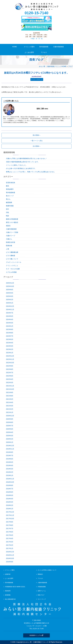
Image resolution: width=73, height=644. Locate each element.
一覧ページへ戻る (36, 141)
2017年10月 (10, 519)
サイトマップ (42, 599)
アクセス (40, 578)
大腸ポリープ (11, 236)
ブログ (70, 66)
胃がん (8, 199)
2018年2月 (10, 505)
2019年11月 (10, 449)
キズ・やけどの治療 (13, 269)
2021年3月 (10, 406)
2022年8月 (10, 369)
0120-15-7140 (36, 13)
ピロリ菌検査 (11, 256)
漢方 (8, 209)
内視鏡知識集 (42, 587)
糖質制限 (9, 202)
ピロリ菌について (12, 259)
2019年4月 (10, 466)
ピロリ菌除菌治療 (12, 252)
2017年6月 (10, 532)
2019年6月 (10, 459)
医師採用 (8, 591)
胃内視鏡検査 (11, 193)
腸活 (8, 186)
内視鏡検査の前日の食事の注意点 (15, 587)
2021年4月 (10, 402)
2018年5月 (10, 495)
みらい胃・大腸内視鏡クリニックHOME (53, 66)
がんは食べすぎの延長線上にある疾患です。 (21, 168)
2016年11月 (10, 555)
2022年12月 (10, 356)
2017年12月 (10, 512)
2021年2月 (10, 409)
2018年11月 (10, 479)
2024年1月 (10, 326)
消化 (8, 212)
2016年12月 (10, 552)
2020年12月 (10, 416)
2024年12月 (10, 306)
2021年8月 (10, 396)
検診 (8, 216)
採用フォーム (42, 591)
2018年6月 (10, 492)
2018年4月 (10, 499)
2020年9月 (10, 419)
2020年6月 (10, 429)
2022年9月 (10, 366)
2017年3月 (10, 542)
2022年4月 (10, 379)
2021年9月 (10, 392)
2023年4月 (10, 343)
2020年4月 (10, 432)
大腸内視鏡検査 (11, 229)
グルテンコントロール (14, 262)
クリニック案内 (10, 570)
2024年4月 (10, 319)
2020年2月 (10, 439)
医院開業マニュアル (36, 635)
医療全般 (9, 246)
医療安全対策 (11, 242)
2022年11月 (10, 359)
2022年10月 (10, 363)
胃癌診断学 (10, 189)
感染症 (8, 226)
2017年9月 (10, 522)
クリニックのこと (12, 266)
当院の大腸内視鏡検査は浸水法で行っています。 (23, 162)
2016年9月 (10, 562)
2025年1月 (10, 303)
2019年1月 (10, 475)
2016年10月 (10, 558)
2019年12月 (10, 446)
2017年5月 (10, 535)
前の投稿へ (36, 135)
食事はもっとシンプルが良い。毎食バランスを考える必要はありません (30, 172)
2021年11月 (10, 386)
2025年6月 (10, 290)
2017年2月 (10, 545)
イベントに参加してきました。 (17, 165)
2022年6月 (10, 376)
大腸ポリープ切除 (12, 232)
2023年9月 (10, 329)
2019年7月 (10, 456)
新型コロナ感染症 (12, 222)
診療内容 (8, 574)
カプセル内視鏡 (11, 272)
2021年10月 (10, 389)
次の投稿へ (36, 146)
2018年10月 (10, 482)
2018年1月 (10, 509)
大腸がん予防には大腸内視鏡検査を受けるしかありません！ (27, 158)
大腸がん (9, 239)
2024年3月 (10, 323)
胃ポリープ (10, 196)
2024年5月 (10, 316)
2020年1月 (10, 442)
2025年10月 (10, 286)
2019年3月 (10, 469)
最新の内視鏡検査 (12, 219)
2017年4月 (10, 539)
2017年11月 (10, 515)
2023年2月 (10, 349)
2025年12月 (10, 283)
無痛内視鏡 (10, 206)
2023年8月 (10, 333)
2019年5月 (10, 462)
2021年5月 (10, 399)
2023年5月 (10, 339)
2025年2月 (10, 300)
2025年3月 (10, 296)
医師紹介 (40, 574)
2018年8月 (10, 485)
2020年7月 (10, 426)
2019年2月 (10, 472)
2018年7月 (10, 489)
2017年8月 (10, 525)
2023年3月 (10, 346)
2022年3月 (10, 383)
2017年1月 (10, 548)
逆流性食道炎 (11, 183)
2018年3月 (10, 502)
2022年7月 (10, 373)
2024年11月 (10, 310)
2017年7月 (10, 529)
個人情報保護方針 (10, 599)
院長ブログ (41, 595)
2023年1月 (10, 353)
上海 (8, 249)
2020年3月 (10, 436)
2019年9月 (10, 452)
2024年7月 (10, 313)
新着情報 (8, 595)
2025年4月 (10, 293)
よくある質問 (9, 578)
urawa (36, 7)
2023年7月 (10, 336)
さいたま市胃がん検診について (47, 570)
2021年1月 (10, 412)
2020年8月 (10, 422)
